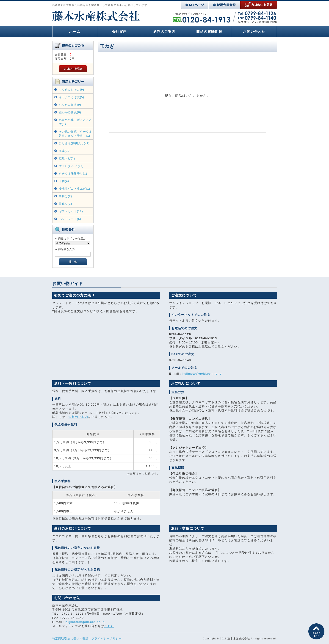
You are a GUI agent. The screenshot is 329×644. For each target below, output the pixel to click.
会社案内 (120, 32)
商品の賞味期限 (209, 32)
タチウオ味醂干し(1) (73, 174)
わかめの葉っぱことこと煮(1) (76, 122)
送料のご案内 (164, 32)
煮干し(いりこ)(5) (71, 166)
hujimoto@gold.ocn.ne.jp (202, 374)
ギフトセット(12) (71, 211)
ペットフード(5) (70, 219)
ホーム (75, 32)
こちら (109, 626)
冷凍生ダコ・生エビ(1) (75, 189)
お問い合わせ (254, 32)
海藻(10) (65, 151)
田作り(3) (66, 204)
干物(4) (64, 181)
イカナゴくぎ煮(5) (72, 97)
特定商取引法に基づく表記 (70, 638)
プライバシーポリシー (107, 638)
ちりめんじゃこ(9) (72, 90)
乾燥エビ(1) (67, 158)
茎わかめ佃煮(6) (70, 112)
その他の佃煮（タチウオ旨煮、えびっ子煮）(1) (76, 134)
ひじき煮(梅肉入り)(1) (74, 143)
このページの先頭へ (316, 631)
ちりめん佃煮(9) (70, 105)
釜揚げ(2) (66, 196)
